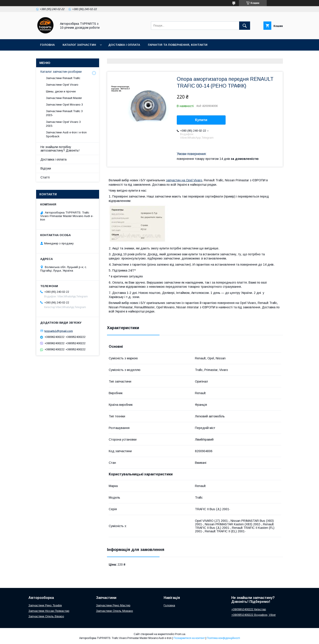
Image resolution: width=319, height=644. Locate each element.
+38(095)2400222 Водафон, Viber (253, 615)
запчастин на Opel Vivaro (184, 180)
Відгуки (46, 168)
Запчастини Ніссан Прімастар (49, 611)
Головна (47, 45)
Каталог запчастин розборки (61, 72)
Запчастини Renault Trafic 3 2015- (64, 113)
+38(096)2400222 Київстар (249, 609)
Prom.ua (180, 634)
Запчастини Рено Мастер (113, 605)
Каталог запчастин (79, 45)
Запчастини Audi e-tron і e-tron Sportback (66, 134)
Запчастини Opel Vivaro (62, 85)
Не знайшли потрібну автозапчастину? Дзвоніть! (60, 149)
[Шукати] (245, 26)
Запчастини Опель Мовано (115, 611)
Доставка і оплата (124, 45)
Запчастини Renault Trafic (63, 78)
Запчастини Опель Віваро (46, 616)
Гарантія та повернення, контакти (178, 45)
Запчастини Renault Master (64, 98)
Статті (45, 177)
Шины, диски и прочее (61, 91)
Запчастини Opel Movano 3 (64, 105)
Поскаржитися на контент (189, 638)
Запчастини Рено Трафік (45, 605)
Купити (201, 120)
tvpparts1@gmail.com (59, 331)
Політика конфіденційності (223, 638)
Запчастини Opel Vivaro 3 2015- (63, 124)
